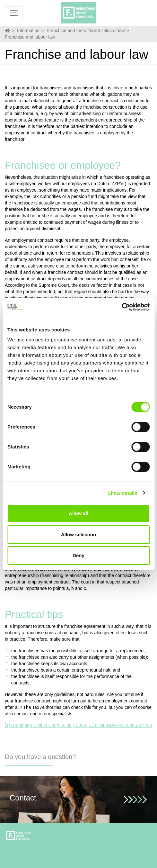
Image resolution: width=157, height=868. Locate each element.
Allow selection (78, 534)
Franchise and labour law (30, 37)
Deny (78, 555)
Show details (122, 493)
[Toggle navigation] (14, 13)
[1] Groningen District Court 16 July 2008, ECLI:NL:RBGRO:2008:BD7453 (78, 725)
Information (28, 31)
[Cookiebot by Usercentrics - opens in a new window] (122, 307)
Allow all (78, 513)
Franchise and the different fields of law (86, 31)
